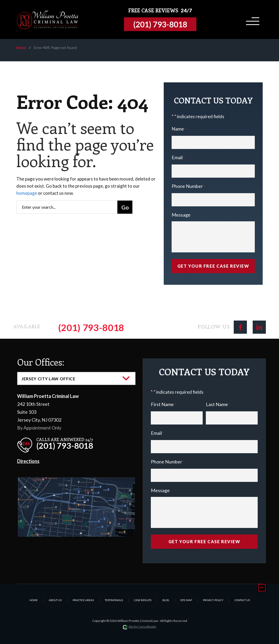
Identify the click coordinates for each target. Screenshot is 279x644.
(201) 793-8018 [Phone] (91, 327)
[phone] (57, 444)
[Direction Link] (76, 481)
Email (178, 158)
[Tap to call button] (161, 24)
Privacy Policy (213, 600)
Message (181, 215)
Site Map (186, 600)
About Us (55, 600)
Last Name (218, 405)
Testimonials (114, 600)
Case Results (143, 600)
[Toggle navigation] (252, 19)
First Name (163, 405)
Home (21, 48)
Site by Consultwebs (142, 626)
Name (179, 129)
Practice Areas (83, 600)
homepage (27, 193)
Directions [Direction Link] (28, 461)
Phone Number (188, 187)
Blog (166, 600)
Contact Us (242, 600)
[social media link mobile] (240, 327)
